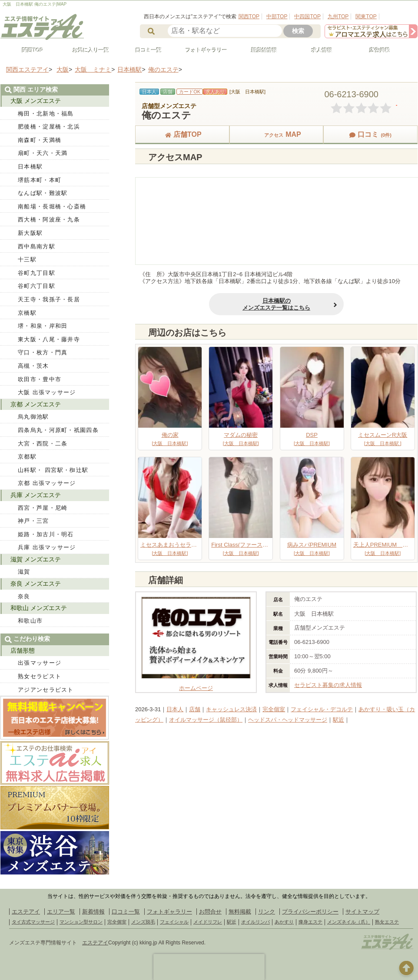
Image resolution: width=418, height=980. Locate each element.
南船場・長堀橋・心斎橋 (52, 206)
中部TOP (277, 16)
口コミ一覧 (145, 50)
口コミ (370, 134)
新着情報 (93, 912)
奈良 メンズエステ (36, 584)
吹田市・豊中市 (40, 379)
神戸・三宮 (33, 521)
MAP (276, 134)
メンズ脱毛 (143, 922)
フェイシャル (174, 922)
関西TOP (249, 16)
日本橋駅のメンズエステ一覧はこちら (276, 304)
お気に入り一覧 (87, 50)
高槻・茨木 (33, 366)
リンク (267, 912)
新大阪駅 (30, 233)
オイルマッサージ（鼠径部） (206, 720)
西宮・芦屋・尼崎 (43, 508)
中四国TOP (307, 16)
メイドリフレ (208, 922)
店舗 (195, 709)
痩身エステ (310, 922)
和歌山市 (30, 621)
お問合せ (210, 912)
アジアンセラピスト (46, 690)
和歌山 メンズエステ (39, 608)
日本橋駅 (30, 167)
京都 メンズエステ (36, 404)
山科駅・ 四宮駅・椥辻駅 (53, 470)
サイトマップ (362, 912)
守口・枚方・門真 (43, 352)
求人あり (215, 92)
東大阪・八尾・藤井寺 (49, 339)
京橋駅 (27, 313)
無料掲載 (240, 912)
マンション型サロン (81, 922)
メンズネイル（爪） (349, 922)
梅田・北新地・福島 (46, 114)
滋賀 (24, 572)
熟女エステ (387, 922)
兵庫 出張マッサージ (47, 547)
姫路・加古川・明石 (46, 534)
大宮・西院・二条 (43, 444)
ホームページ (196, 685)
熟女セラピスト (40, 676)
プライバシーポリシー (310, 912)
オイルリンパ (255, 922)
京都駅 (27, 457)
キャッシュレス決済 (231, 709)
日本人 (175, 709)
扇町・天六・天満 (43, 153)
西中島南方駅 (36, 246)
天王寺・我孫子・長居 (49, 299)
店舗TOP (182, 134)
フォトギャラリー (202, 50)
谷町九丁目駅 (36, 273)
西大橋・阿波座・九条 (49, 219)
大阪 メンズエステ (36, 101)
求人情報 (318, 50)
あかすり (284, 922)
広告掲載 (376, 50)
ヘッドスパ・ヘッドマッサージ (288, 720)
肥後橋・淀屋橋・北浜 (49, 127)
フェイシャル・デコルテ (322, 709)
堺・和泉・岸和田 (43, 326)
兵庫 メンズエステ (36, 495)
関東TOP (366, 16)
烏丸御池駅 (33, 417)
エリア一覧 (61, 912)
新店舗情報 (260, 50)
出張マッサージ (40, 663)
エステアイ (26, 912)
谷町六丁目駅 (36, 286)
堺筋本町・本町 (40, 180)
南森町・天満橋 (40, 140)
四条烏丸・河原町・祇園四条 (58, 430)
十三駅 (27, 259)
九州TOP (338, 16)
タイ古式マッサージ (33, 922)
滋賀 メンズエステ (36, 559)
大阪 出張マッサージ (47, 392)
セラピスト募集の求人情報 (328, 685)
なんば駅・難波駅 (43, 193)
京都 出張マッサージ (47, 483)
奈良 (24, 596)
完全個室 (274, 709)
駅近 (338, 720)
